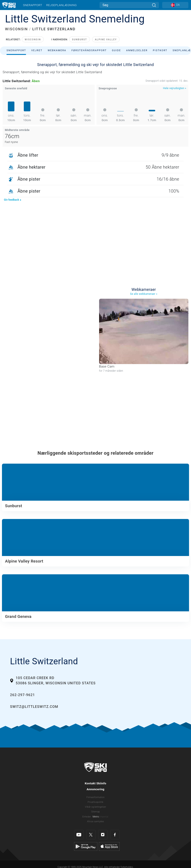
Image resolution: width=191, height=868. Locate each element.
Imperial (104, 817)
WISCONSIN (16, 29)
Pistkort (160, 50)
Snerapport (33, 5)
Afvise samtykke (96, 821)
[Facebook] (115, 835)
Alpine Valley (106, 40)
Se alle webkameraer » (144, 294)
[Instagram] (103, 835)
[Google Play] (86, 846)
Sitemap (95, 812)
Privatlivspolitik (95, 802)
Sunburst (80, 40)
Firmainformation (95, 797)
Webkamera (57, 50)
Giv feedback (13, 200)
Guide (116, 50)
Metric (96, 817)
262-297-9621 (22, 695)
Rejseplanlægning (62, 5)
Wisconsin (33, 40)
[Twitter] (91, 835)
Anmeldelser (137, 50)
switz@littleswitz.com (34, 707)
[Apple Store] (109, 846)
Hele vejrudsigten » (175, 88)
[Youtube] (79, 835)
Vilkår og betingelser (95, 807)
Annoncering (95, 789)
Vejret (37, 50)
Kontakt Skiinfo (95, 783)
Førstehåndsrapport (89, 50)
